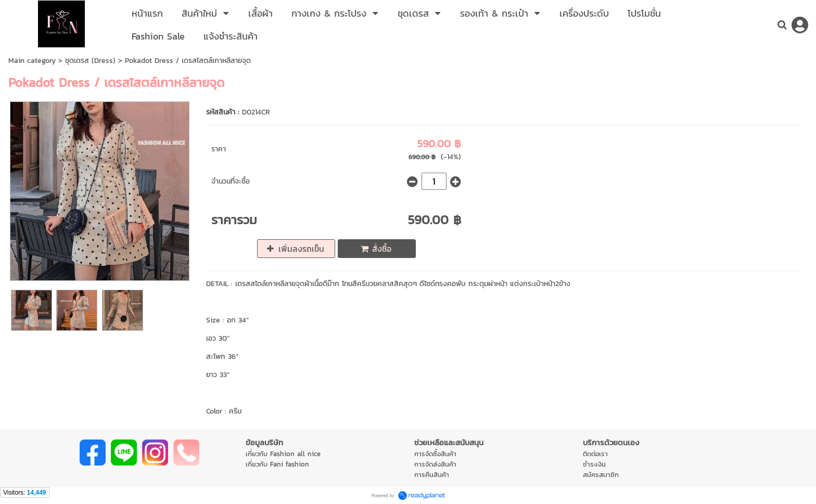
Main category (32, 61)
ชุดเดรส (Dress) (90, 61)
